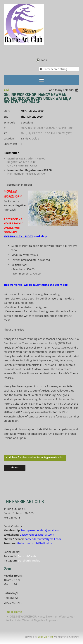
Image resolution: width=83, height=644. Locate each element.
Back (7, 90)
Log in (44, 60)
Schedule (9, 122)
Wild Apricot (46, 637)
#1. (6, 128)
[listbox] (64, 90)
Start (7, 111)
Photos (15, 467)
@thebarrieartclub (29, 560)
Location (9, 138)
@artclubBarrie (27, 556)
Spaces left (10, 144)
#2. (6, 133)
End (6, 117)
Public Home (14, 612)
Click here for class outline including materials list (35, 457)
